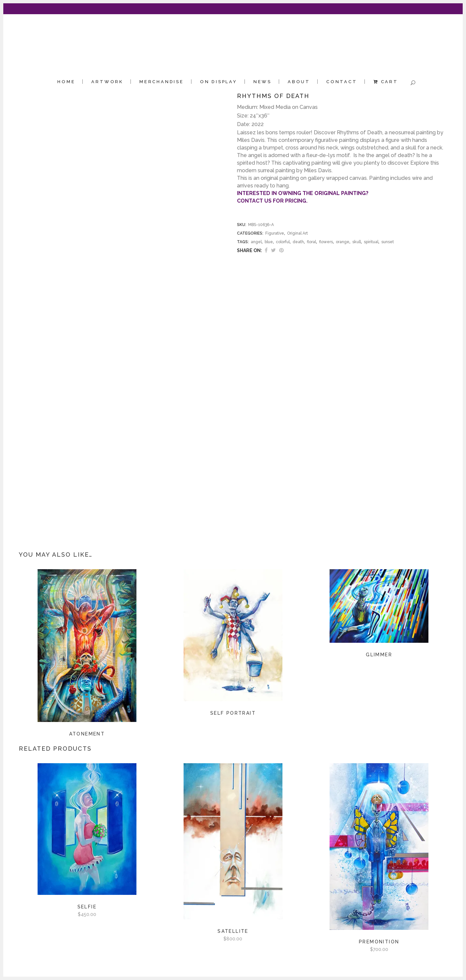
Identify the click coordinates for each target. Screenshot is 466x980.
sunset (388, 242)
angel (256, 242)
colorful (283, 242)
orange (343, 242)
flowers (326, 242)
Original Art (297, 233)
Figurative (275, 233)
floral (311, 242)
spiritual (371, 242)
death (298, 242)
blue (269, 242)
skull (357, 242)
